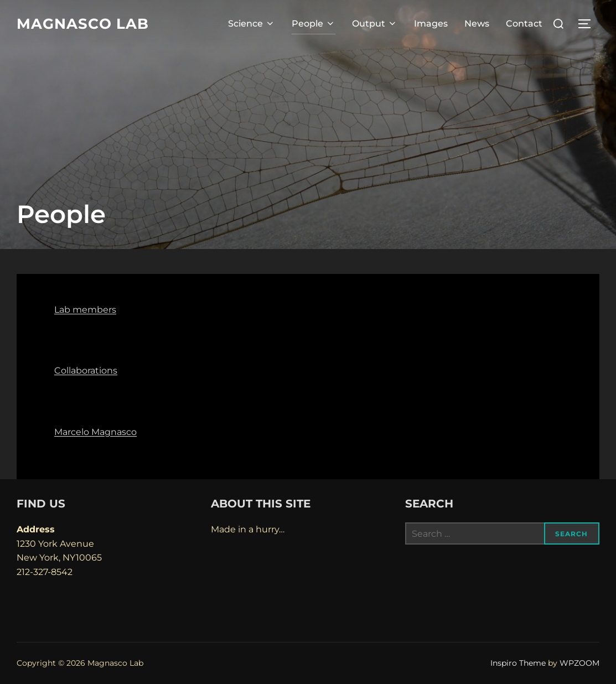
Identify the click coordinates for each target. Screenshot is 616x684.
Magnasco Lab (83, 24)
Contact (524, 24)
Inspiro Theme (518, 663)
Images (431, 24)
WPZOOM (579, 663)
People (314, 24)
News (477, 24)
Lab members (85, 310)
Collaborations (86, 370)
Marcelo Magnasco (95, 432)
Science (252, 24)
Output (375, 24)
